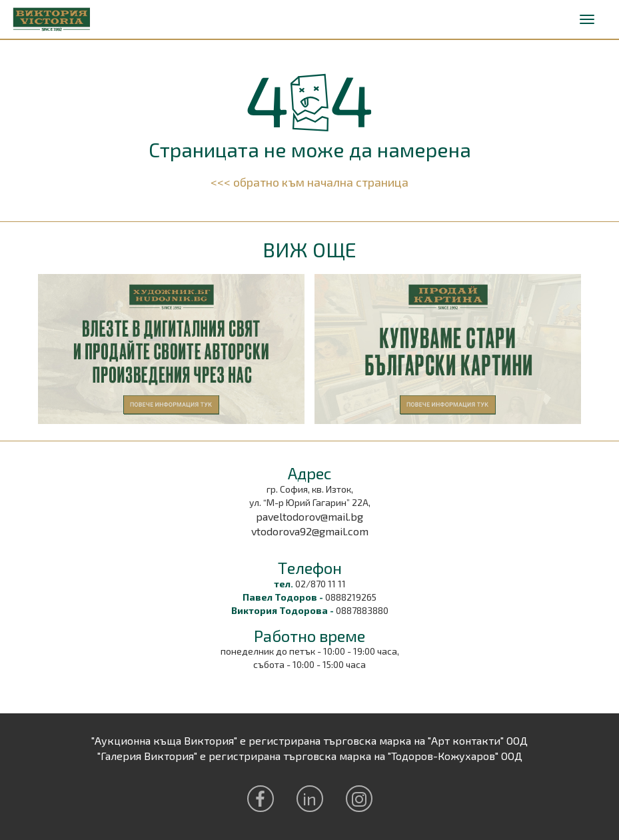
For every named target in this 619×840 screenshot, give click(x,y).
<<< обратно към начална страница (309, 182)
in (309, 798)
